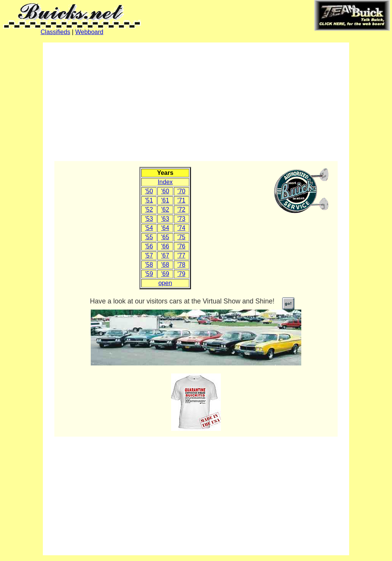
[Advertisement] (196, 102)
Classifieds (55, 32)
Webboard (89, 32)
